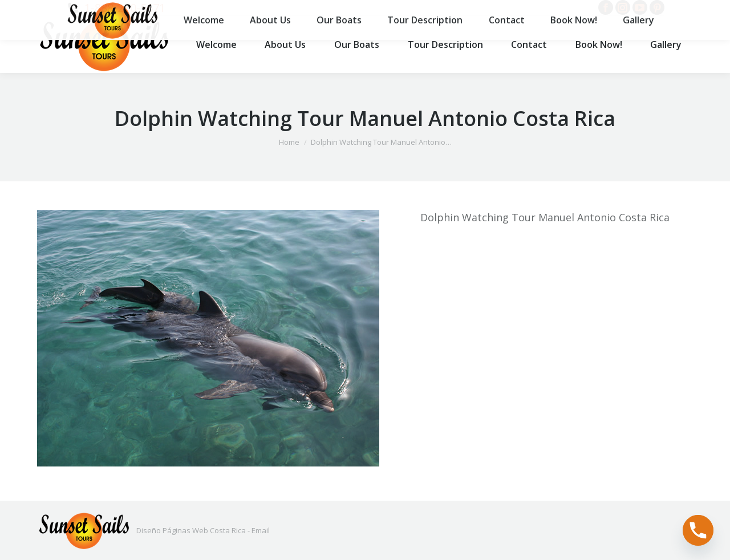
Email (261, 530)
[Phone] (698, 530)
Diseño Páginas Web (172, 530)
